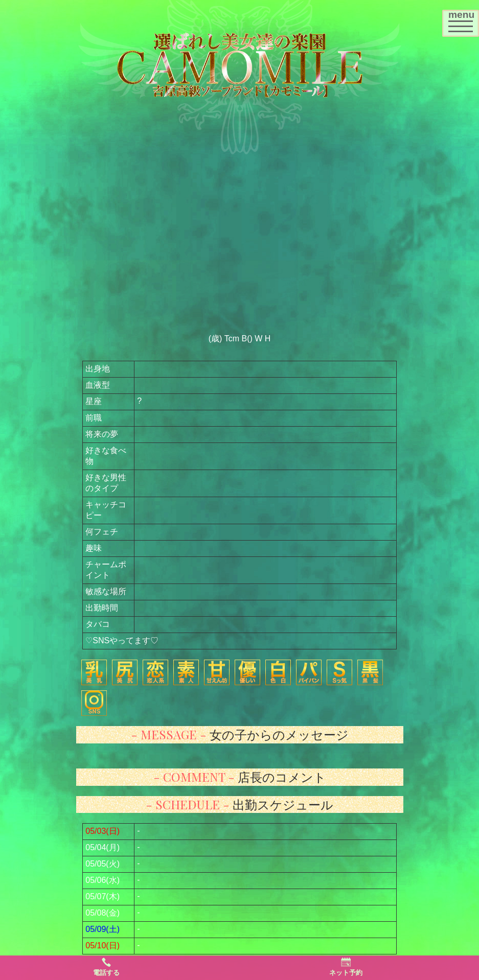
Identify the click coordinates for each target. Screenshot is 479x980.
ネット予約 (346, 967)
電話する (106, 967)
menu (463, 20)
